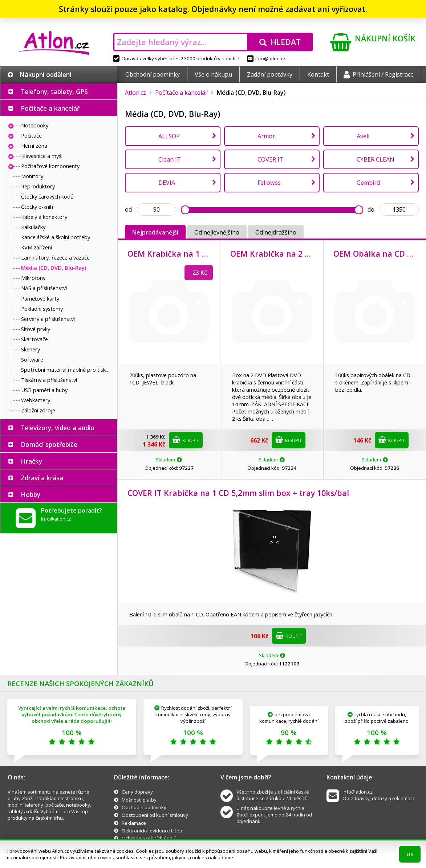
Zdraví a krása (42, 478)
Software (32, 359)
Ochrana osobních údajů (149, 838)
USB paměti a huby (44, 390)
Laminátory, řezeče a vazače (55, 257)
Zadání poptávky (270, 74)
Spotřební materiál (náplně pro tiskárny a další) (67, 370)
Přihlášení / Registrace (379, 74)
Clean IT (170, 159)
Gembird (368, 183)
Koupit (186, 440)
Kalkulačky (33, 227)
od (128, 209)
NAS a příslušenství (44, 288)
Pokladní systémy (42, 309)
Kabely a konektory (44, 217)
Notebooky (35, 125)
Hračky (31, 461)
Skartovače (35, 339)
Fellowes (269, 183)
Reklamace (134, 823)
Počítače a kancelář (50, 108)
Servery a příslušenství (48, 319)
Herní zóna (34, 146)
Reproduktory (38, 186)
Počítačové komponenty (50, 166)
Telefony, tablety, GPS (54, 91)
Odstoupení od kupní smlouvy (155, 815)
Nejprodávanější (155, 232)
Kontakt (318, 74)
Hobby (31, 494)
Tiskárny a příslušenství (49, 380)
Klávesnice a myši (42, 156)
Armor (266, 136)
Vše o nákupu (213, 74)
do (371, 209)
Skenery (31, 349)
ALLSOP (169, 136)
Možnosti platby (139, 800)
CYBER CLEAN (376, 159)
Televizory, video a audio (58, 428)
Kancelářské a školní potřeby (56, 237)
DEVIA (167, 183)
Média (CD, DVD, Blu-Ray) (54, 268)
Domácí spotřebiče (49, 444)
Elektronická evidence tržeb (152, 831)
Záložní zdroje (38, 410)
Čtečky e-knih (37, 207)
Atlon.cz (135, 93)
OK (410, 854)
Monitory (32, 176)
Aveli (363, 136)
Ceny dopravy (137, 792)
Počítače (31, 135)
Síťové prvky (36, 329)
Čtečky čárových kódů (47, 196)
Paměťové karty (40, 298)
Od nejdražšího (276, 232)
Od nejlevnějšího (217, 232)
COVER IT (270, 159)
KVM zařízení (36, 247)
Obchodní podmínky (153, 74)
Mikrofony (33, 278)
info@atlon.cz (266, 58)
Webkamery (36, 400)
